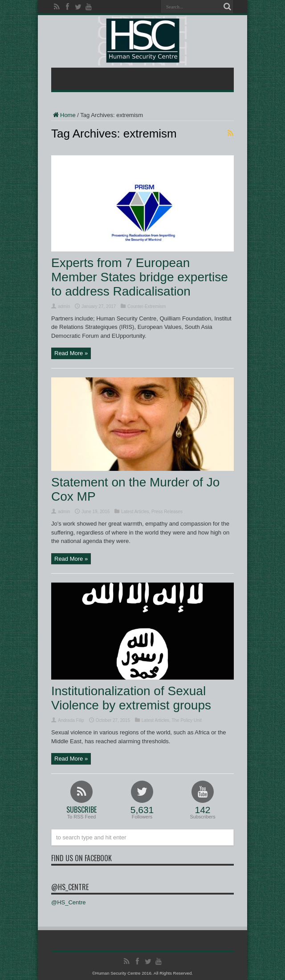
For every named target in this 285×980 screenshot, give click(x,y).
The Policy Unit (186, 720)
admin (64, 306)
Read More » (71, 353)
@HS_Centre (70, 887)
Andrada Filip (71, 720)
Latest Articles (135, 512)
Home (63, 115)
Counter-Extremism (147, 306)
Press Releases (167, 512)
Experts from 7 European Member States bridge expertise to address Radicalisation (140, 277)
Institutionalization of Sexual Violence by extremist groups (131, 698)
